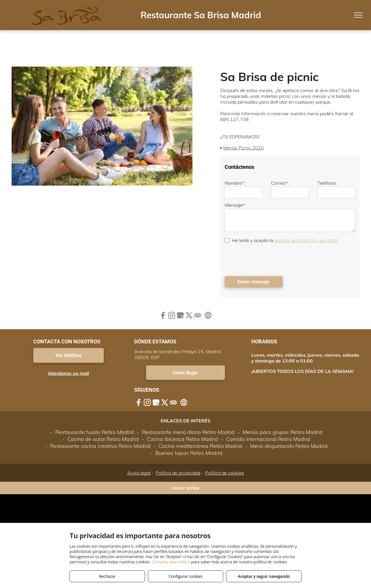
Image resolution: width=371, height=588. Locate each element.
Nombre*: (235, 183)
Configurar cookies (186, 576)
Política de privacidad (178, 473)
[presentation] (269, 259)
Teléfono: (327, 183)
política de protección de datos (306, 240)
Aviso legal (139, 473)
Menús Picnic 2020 (243, 148)
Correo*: (280, 183)
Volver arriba (185, 488)
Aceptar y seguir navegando (264, 576)
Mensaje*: (235, 205)
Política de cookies (225, 473)
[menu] (358, 15)
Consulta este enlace (171, 562)
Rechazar (107, 576)
